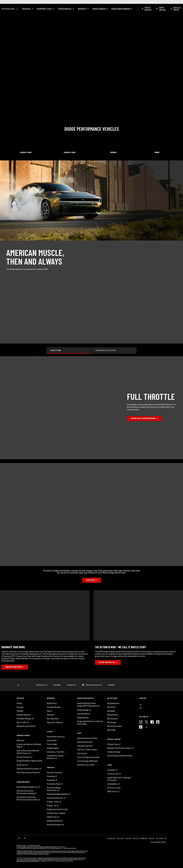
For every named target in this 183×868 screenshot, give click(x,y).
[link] (10, 9)
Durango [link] (20, 707)
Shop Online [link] (52, 740)
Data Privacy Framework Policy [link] (120, 756)
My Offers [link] (112, 707)
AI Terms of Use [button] (114, 788)
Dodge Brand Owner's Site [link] (57, 809)
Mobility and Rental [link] (55, 821)
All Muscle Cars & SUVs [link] (26, 726)
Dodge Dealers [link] (53, 748)
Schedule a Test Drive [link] (56, 752)
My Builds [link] (111, 711)
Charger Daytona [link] (24, 715)
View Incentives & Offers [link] (87, 738)
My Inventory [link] (113, 715)
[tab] (69, 350)
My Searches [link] (113, 719)
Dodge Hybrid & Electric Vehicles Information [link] (90, 723)
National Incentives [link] (85, 742)
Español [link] (111, 685)
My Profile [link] (111, 730)
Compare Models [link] (54, 707)
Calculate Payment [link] (85, 746)
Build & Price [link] (52, 703)
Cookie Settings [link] (114, 752)
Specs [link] (49, 711)
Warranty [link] (20, 740)
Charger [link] (20, 711)
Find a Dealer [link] (52, 744)
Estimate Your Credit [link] (86, 765)
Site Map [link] (57, 685)
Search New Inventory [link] (56, 737)
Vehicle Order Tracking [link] (56, 813)
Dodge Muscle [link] (83, 718)
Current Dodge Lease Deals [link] (88, 757)
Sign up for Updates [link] (55, 722)
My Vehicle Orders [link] (115, 726)
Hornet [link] (19, 703)
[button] (28, 9)
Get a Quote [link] (82, 753)
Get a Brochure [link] (53, 719)
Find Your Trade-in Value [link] (87, 750)
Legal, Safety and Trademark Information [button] (119, 779)
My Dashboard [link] (113, 703)
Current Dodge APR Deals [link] (87, 761)
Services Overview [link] (54, 773)
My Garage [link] (112, 722)
